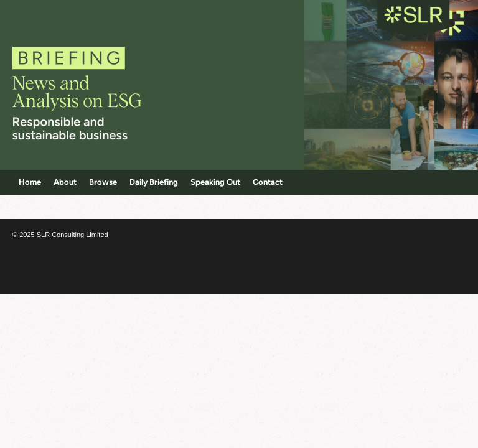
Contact (268, 182)
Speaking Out (215, 182)
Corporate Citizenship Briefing (95, 87)
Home (30, 182)
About (65, 182)
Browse (103, 182)
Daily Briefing (154, 182)
